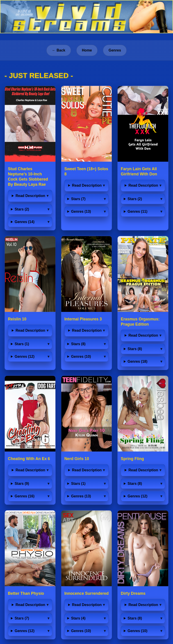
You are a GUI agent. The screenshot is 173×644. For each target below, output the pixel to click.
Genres (115, 50)
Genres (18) (137, 361)
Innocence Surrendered (87, 593)
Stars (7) (78, 199)
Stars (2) (22, 209)
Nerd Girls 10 (77, 459)
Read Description (30, 196)
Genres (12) (25, 357)
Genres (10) (81, 357)
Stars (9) (22, 484)
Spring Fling (132, 459)
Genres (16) (25, 496)
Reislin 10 (17, 319)
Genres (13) (81, 211)
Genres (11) (137, 211)
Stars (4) (78, 618)
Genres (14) (25, 222)
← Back (59, 50)
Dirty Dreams (133, 593)
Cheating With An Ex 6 (29, 459)
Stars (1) (22, 344)
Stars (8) (78, 344)
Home (87, 50)
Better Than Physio (26, 593)
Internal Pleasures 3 (83, 319)
